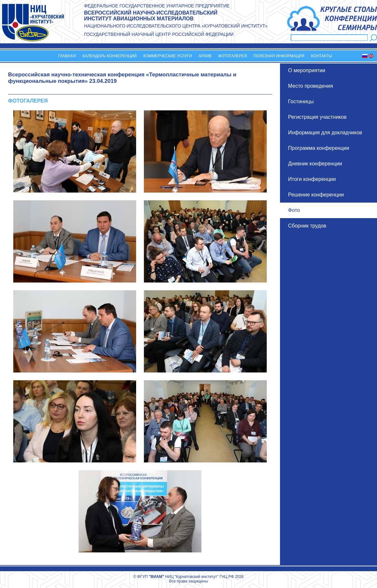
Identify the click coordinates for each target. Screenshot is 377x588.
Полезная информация (279, 56)
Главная (67, 56)
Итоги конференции (312, 179)
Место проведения (311, 86)
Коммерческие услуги (167, 56)
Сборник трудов (307, 226)
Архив (205, 56)
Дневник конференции (315, 164)
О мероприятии (307, 70)
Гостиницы (301, 101)
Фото (294, 210)
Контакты (322, 56)
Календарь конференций (110, 56)
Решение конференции (316, 195)
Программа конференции (319, 148)
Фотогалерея (233, 56)
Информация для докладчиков (325, 133)
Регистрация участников (317, 117)
